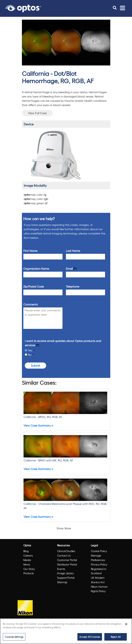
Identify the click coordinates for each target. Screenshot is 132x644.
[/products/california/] (55, 155)
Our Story (29, 569)
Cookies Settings (14, 637)
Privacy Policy (99, 564)
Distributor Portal (67, 564)
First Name (30, 251)
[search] (115, 8)
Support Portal (66, 578)
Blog (26, 551)
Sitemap (62, 582)
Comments (31, 304)
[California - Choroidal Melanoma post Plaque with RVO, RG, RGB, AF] (65, 499)
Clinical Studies (66, 551)
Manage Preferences (98, 558)
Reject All (116, 637)
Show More (64, 528)
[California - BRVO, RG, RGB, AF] (65, 410)
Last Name (73, 251)
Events (61, 569)
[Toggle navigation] (122, 8)
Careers (28, 555)
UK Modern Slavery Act (98, 580)
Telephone (73, 286)
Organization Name (36, 269)
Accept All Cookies (90, 637)
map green (36, 203)
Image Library (65, 573)
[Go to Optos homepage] (23, 8)
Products (29, 573)
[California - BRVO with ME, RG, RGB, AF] (65, 453)
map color (35, 194)
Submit (35, 365)
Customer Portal (67, 560)
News (27, 564)
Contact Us (64, 555)
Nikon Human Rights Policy (99, 589)
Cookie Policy (99, 551)
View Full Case (37, 113)
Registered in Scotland (99, 571)
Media (27, 560)
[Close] (126, 624)
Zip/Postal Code (34, 286)
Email (69, 269)
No (30, 355)
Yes (30, 350)
